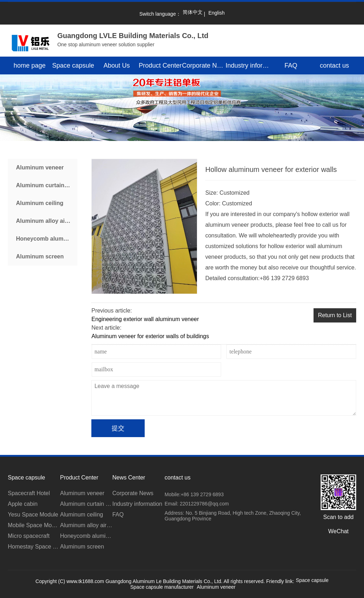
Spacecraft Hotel (29, 493)
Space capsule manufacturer (162, 587)
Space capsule (73, 65)
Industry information (248, 65)
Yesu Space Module (33, 515)
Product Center (160, 65)
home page (30, 65)
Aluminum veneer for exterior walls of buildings (150, 336)
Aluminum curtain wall (46, 185)
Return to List (335, 315)
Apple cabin (23, 504)
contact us (334, 65)
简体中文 (193, 12)
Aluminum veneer (40, 167)
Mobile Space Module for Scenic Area (34, 525)
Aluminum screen (40, 256)
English (216, 13)
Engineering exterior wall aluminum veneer (145, 319)
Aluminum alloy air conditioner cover (47, 221)
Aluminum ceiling (40, 203)
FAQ (291, 65)
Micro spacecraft (29, 536)
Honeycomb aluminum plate (47, 239)
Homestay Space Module (34, 547)
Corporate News (204, 65)
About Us (117, 65)
